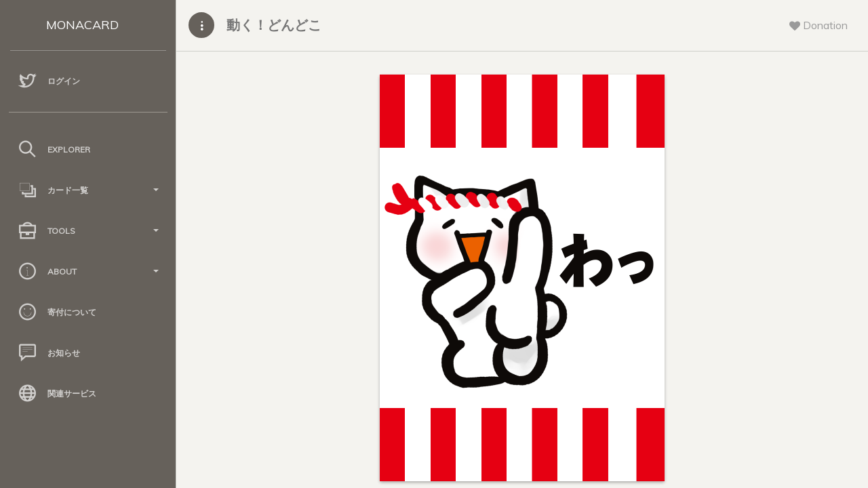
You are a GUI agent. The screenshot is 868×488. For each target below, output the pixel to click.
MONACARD (82, 25)
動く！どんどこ (274, 25)
